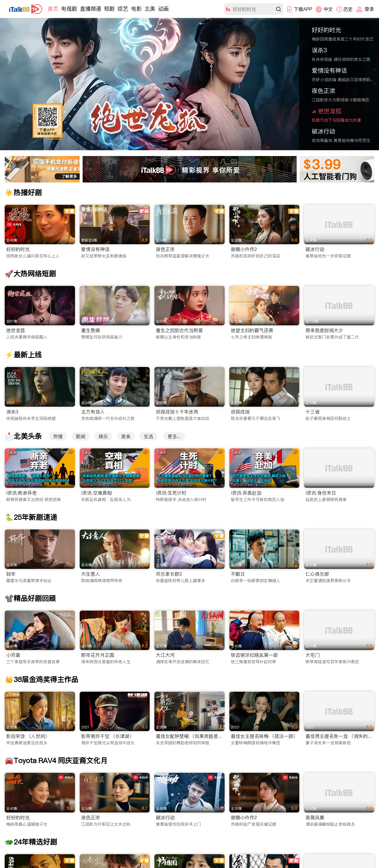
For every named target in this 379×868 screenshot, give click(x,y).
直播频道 (91, 9)
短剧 (109, 9)
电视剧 (69, 9)
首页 (53, 9)
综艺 (123, 9)
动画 (163, 9)
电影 (136, 9)
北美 (150, 9)
